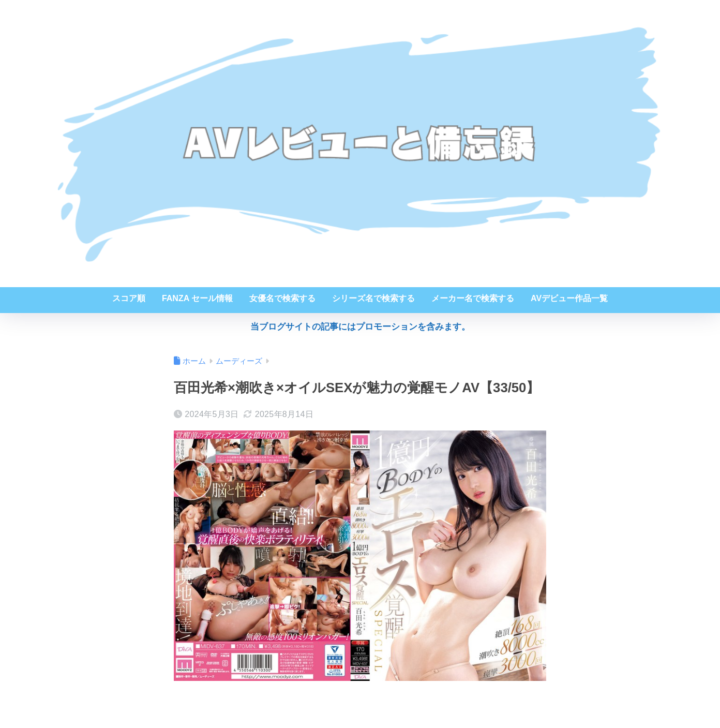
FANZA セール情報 (197, 298)
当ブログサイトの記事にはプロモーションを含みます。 (360, 327)
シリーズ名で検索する (373, 298)
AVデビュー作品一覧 (569, 298)
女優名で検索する (282, 298)
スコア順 (129, 298)
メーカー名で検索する (473, 298)
